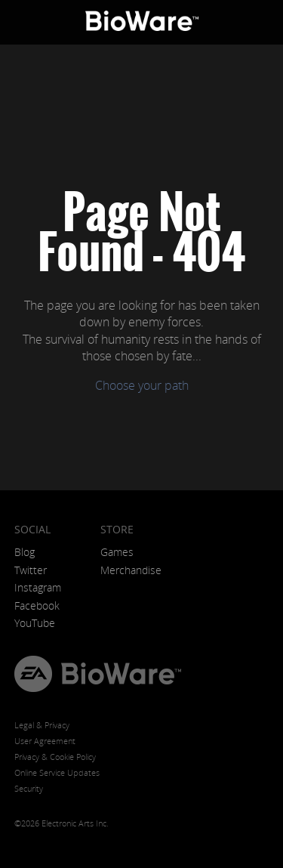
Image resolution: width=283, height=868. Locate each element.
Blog (25, 552)
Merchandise (131, 570)
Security (29, 788)
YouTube (35, 623)
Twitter (31, 570)
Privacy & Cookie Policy (55, 757)
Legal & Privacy (42, 725)
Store (117, 529)
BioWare (121, 674)
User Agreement (45, 741)
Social (32, 529)
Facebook (37, 605)
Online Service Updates (57, 772)
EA (33, 674)
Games (117, 552)
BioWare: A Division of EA (142, 23)
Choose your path (142, 385)
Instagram (38, 587)
